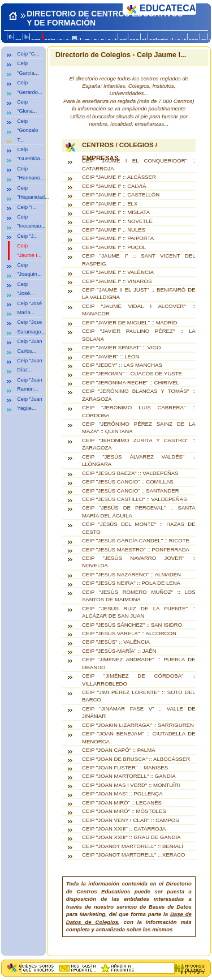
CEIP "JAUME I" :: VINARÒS (117, 281)
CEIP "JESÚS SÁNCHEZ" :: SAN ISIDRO (132, 625)
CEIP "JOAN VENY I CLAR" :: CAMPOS (131, 820)
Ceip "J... (27, 236)
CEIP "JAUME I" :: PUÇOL (114, 247)
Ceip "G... (28, 54)
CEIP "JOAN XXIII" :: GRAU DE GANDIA (131, 837)
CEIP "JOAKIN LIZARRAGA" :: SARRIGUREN (138, 725)
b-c (27, 40)
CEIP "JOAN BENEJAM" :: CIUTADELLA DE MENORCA (139, 737)
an (18, 40)
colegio (159, 40)
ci (144, 40)
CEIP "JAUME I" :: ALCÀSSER (119, 177)
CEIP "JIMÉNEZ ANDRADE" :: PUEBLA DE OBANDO (139, 663)
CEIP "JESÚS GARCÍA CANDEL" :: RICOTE (136, 540)
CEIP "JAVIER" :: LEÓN (111, 356)
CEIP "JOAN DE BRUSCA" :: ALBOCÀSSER (136, 759)
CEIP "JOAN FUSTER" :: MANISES (125, 767)
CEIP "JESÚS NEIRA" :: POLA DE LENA (131, 583)
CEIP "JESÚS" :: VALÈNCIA (116, 642)
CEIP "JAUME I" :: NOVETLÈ (117, 221)
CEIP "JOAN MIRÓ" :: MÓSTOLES (124, 811)
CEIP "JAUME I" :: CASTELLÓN (121, 194)
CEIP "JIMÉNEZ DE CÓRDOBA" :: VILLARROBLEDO (139, 679)
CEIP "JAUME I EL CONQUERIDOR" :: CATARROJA (139, 164)
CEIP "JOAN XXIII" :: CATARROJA (124, 829)
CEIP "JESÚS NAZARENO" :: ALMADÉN (131, 574)
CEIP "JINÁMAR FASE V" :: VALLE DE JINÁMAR (139, 712)
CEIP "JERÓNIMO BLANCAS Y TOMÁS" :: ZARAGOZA (139, 395)
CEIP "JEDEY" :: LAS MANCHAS (122, 365)
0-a (11, 40)
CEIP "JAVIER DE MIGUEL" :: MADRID (130, 322)
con (194, 40)
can (36, 40)
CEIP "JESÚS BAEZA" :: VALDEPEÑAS (130, 473)
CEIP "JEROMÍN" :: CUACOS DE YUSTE (132, 373)
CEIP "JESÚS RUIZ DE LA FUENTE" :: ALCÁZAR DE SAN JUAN (139, 612)
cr (204, 40)
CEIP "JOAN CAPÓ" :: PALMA (119, 750)
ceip (50, 40)
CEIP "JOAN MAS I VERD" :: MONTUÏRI (131, 785)
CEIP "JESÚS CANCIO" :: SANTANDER (131, 491)
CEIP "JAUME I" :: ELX (110, 204)
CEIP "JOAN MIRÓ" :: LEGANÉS (122, 803)
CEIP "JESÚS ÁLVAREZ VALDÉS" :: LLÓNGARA (139, 460)
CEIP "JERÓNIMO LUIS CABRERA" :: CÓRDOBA (139, 411)
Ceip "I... (27, 207)
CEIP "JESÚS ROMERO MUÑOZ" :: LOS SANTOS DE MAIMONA (139, 596)
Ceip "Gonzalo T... (27, 130)
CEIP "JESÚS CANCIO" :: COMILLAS (128, 482)
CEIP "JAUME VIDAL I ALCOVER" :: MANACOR (139, 310)
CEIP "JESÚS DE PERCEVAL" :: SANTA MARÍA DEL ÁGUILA (139, 511)
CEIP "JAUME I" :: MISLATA (116, 212)
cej (123, 40)
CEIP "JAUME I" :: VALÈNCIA (118, 272)
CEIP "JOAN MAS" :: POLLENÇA (122, 793)
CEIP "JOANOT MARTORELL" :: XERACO (134, 855)
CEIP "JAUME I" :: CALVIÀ (114, 186)
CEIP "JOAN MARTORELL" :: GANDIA (129, 776)
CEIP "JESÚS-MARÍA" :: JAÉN (119, 651)
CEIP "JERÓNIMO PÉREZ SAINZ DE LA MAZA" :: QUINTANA (139, 427)
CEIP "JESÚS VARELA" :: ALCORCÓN (129, 633)
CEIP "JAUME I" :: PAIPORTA (118, 238)
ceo (134, 40)
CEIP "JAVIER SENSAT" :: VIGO (122, 347)
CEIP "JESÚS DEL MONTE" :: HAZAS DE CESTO (139, 528)
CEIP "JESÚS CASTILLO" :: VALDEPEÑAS (135, 499)
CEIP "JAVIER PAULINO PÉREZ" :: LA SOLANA (139, 335)
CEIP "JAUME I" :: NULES (114, 230)
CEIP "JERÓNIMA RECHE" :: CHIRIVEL (131, 382)
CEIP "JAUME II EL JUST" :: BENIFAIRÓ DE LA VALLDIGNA (139, 293)
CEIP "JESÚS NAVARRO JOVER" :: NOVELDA (139, 562)
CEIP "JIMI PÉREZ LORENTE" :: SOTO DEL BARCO (139, 696)
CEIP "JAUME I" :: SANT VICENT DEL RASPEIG (139, 259)
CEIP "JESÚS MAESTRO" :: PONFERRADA (136, 549)
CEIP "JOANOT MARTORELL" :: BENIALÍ (133, 846)
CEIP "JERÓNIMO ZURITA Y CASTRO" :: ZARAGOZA (139, 444)
